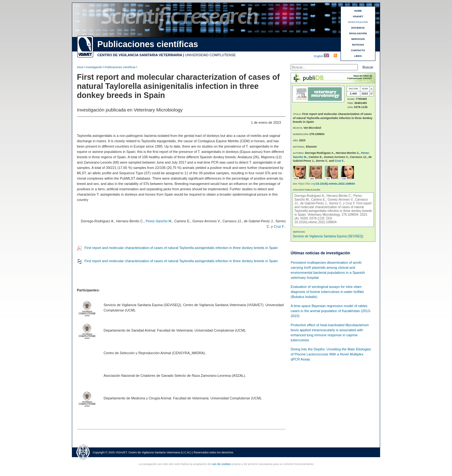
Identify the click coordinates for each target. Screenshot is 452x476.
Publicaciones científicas (120, 67)
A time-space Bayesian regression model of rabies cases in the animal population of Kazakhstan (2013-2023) (331, 311)
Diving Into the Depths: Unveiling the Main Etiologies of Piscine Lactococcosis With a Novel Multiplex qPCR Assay (331, 354)
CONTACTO (358, 50)
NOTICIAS (358, 45)
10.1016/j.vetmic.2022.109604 (336, 184)
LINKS (358, 56)
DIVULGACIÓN (358, 33)
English (319, 56)
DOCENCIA (358, 28)
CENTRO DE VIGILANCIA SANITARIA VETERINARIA (140, 55)
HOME (358, 11)
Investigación (94, 67)
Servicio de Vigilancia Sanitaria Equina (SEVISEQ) (328, 236)
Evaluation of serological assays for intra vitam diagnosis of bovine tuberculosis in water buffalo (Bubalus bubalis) (327, 292)
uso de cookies (221, 464)
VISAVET (358, 16)
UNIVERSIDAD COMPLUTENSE (210, 55)
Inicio (80, 67)
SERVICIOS (358, 39)
